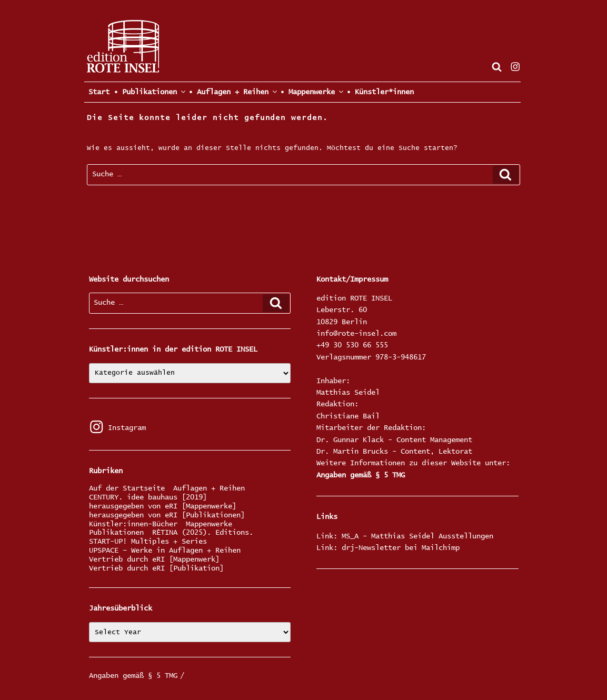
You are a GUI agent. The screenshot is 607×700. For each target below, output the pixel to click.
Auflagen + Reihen (209, 489)
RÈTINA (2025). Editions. (203, 533)
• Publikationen (149, 92)
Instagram (117, 428)
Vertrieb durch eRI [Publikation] (156, 569)
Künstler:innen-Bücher (133, 524)
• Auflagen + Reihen (232, 92)
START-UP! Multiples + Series (148, 542)
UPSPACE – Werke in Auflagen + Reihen (165, 551)
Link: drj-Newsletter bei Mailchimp (388, 548)
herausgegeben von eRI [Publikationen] (167, 516)
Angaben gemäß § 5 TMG (361, 475)
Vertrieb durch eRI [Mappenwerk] (154, 560)
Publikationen (116, 533)
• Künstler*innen (380, 92)
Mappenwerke (209, 524)
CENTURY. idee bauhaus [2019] (148, 498)
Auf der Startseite (127, 489)
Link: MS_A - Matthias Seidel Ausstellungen (405, 536)
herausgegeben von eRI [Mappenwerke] (163, 507)
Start (97, 92)
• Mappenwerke (311, 92)
